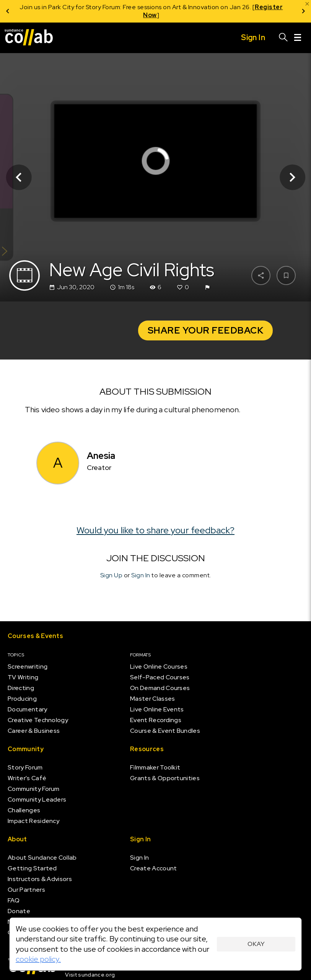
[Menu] (298, 38)
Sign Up (112, 575)
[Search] (283, 38)
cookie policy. (38, 959)
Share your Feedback (206, 330)
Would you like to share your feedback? (155, 530)
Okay (256, 944)
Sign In (141, 575)
